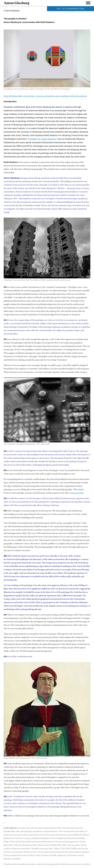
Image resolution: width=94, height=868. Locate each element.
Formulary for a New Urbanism (42, 139)
